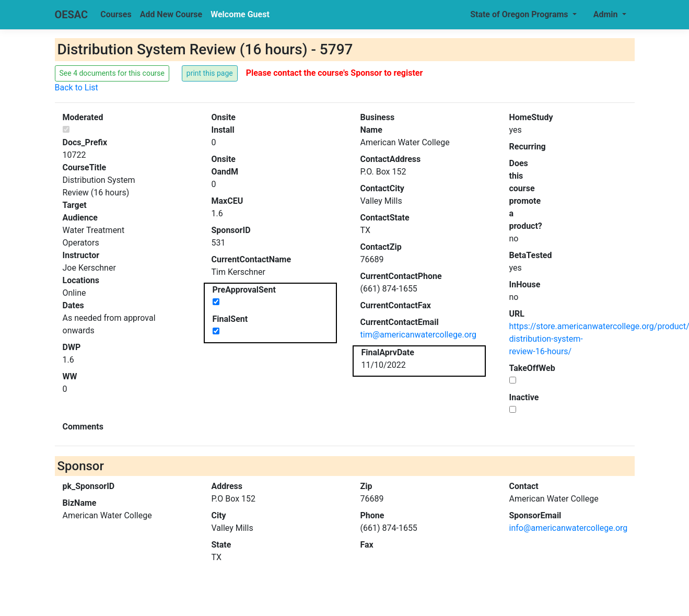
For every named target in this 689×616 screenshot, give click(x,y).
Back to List (77, 88)
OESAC (72, 15)
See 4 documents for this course (112, 73)
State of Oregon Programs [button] (520, 14)
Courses (116, 14)
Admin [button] (607, 14)
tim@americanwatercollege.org (419, 335)
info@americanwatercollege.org (569, 528)
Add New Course (171, 14)
